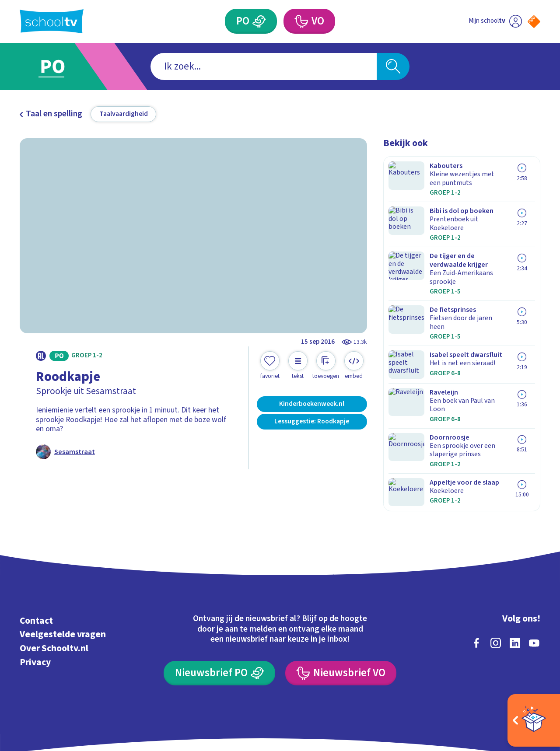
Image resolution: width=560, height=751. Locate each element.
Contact (36, 570)
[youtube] (534, 592)
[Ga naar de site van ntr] (526, 671)
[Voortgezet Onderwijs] (301, 21)
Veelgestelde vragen (63, 584)
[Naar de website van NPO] (534, 22)
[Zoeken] (393, 67)
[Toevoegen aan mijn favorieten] (270, 366)
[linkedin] (515, 592)
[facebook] (476, 592)
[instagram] (496, 592)
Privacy (35, 612)
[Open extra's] (534, 720)
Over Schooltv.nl (54, 598)
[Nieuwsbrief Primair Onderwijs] (219, 623)
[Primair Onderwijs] (259, 21)
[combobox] (264, 67)
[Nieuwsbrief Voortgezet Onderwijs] (341, 623)
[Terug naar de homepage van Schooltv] (52, 21)
